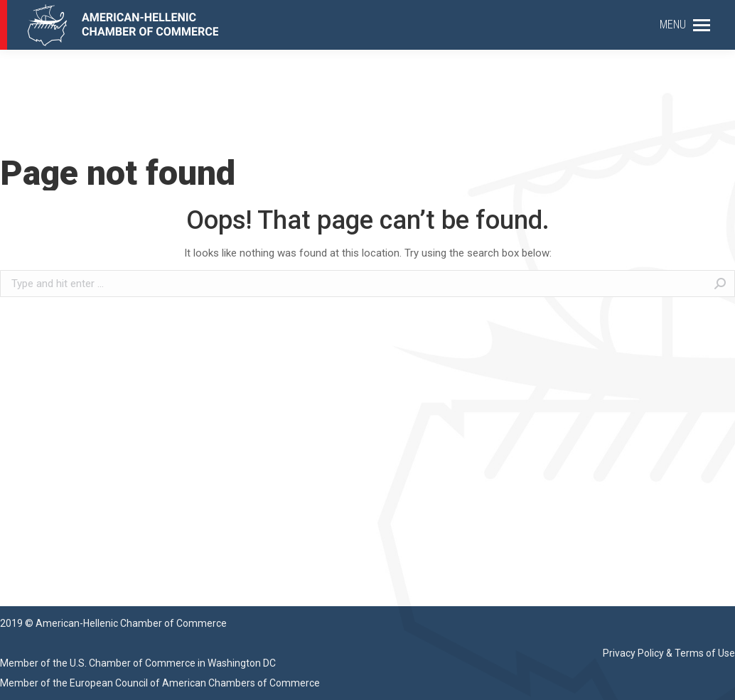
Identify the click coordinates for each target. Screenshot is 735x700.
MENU (673, 25)
